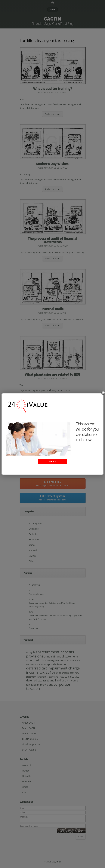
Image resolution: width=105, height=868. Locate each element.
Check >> (52, 461)
